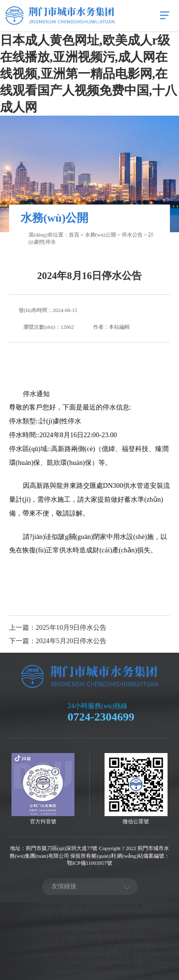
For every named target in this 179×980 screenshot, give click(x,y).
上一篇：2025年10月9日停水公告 (58, 627)
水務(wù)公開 (100, 235)
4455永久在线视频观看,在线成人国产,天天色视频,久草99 (91, 950)
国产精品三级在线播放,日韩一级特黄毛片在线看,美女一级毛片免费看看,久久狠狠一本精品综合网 (89, 941)
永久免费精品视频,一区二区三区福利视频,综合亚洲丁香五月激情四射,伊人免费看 (89, 958)
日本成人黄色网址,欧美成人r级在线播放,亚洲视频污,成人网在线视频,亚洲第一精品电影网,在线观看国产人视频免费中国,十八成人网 (89, 74)
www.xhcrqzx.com (24, 932)
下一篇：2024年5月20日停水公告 (58, 641)
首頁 (74, 235)
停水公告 (132, 235)
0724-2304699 (101, 717)
